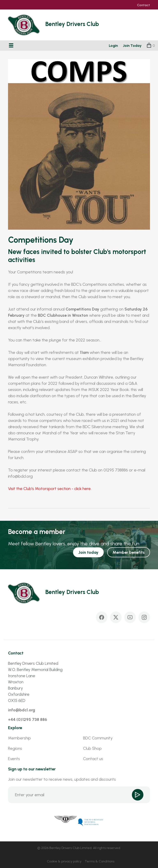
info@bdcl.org (22, 710)
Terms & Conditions (100, 861)
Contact (143, 5)
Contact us (93, 759)
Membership (19, 738)
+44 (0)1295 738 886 (28, 719)
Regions (15, 748)
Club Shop (92, 748)
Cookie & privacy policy (64, 861)
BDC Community (98, 738)
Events (14, 759)
